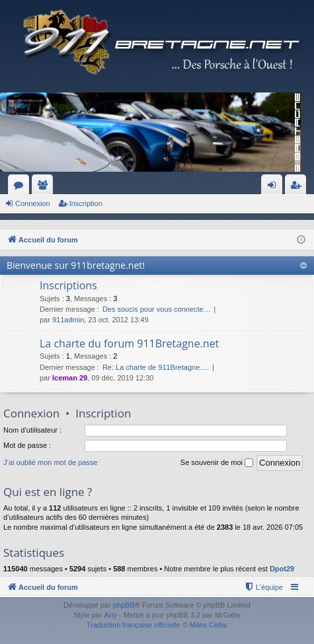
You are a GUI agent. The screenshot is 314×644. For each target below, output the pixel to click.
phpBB (124, 605)
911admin (68, 320)
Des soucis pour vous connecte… (157, 309)
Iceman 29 (70, 378)
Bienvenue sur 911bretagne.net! (76, 265)
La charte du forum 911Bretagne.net (129, 343)
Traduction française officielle (134, 625)
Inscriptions (68, 285)
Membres (45, 188)
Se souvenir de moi (217, 463)
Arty (110, 615)
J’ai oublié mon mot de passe (50, 462)
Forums (21, 188)
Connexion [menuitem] (275, 188)
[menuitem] (263, 587)
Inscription (86, 203)
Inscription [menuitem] (298, 188)
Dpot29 (282, 569)
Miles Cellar (209, 625)
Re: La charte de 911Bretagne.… (156, 367)
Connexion (33, 203)
